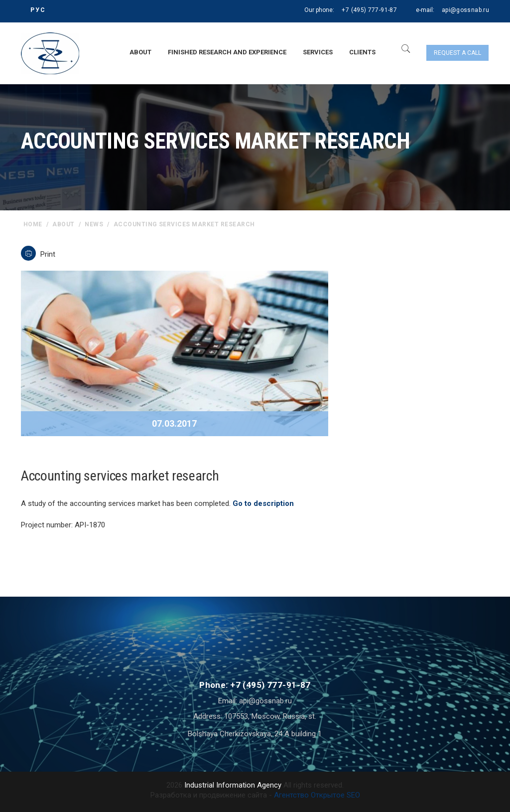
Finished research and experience (227, 52)
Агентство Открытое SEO (317, 795)
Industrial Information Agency (233, 785)
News (94, 224)
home (33, 224)
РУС (38, 10)
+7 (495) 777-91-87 (369, 10)
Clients (362, 52)
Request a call (457, 53)
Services (318, 52)
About (140, 52)
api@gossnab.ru (465, 10)
